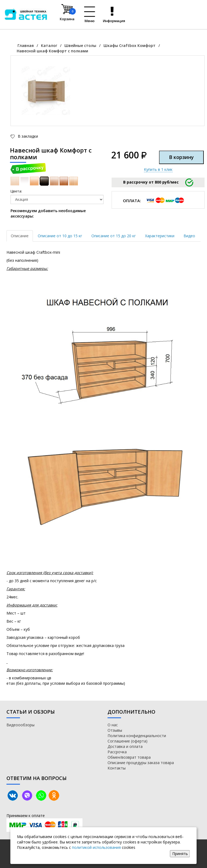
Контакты (117, 768)
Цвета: (16, 191)
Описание (20, 236)
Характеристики (160, 236)
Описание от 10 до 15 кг (60, 236)
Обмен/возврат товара (129, 757)
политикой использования (96, 847)
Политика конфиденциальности (137, 736)
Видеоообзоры (20, 725)
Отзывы (115, 730)
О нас (113, 725)
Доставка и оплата (125, 746)
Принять (180, 854)
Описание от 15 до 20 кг (114, 236)
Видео (189, 236)
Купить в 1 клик (158, 169)
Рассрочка (117, 752)
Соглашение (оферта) (127, 741)
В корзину (181, 157)
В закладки (27, 136)
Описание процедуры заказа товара (141, 763)
